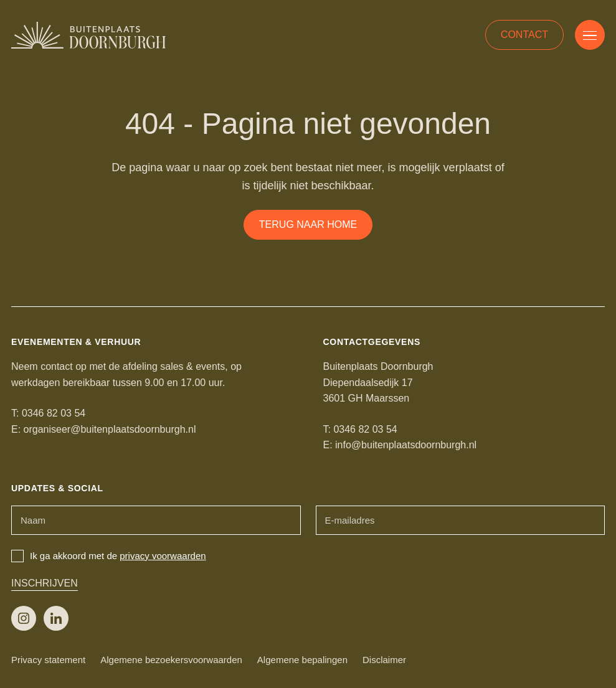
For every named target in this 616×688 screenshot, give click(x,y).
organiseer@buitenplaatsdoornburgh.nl (110, 429)
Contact (524, 35)
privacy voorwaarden (163, 556)
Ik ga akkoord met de (109, 556)
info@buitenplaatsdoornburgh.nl (406, 445)
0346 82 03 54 (54, 413)
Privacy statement (48, 660)
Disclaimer (384, 660)
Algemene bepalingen (302, 660)
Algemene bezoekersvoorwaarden (171, 660)
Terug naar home (308, 224)
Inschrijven (45, 583)
